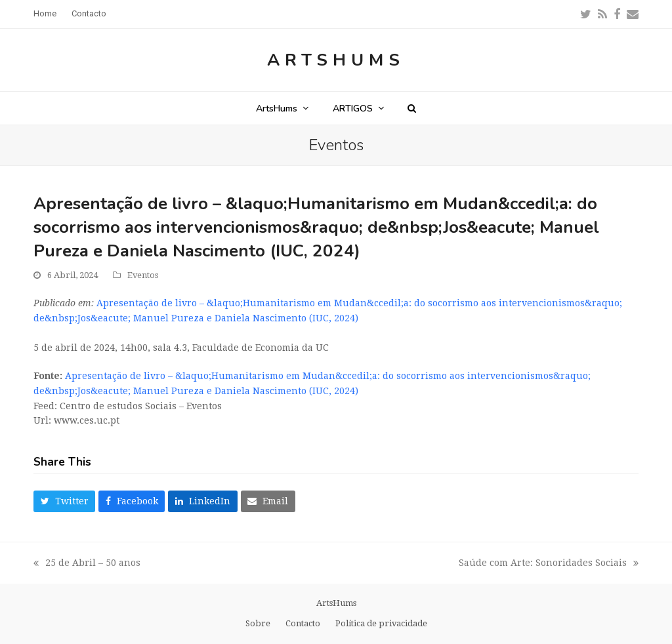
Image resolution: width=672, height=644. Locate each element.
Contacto (303, 623)
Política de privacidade (381, 623)
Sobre (258, 623)
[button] (412, 108)
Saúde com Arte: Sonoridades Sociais (549, 564)
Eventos (143, 275)
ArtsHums (336, 60)
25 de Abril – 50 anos (88, 564)
